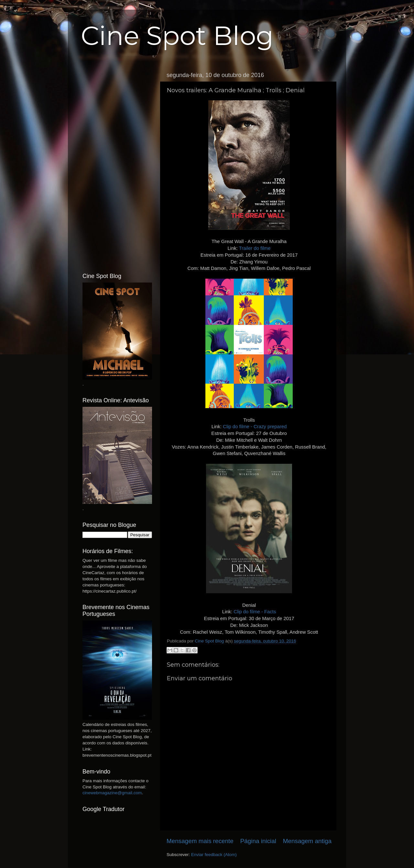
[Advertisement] (117, 166)
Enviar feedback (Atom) (214, 855)
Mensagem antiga (307, 841)
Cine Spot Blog (177, 36)
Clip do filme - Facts (255, 612)
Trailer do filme (255, 248)
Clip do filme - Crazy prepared (255, 427)
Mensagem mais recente (200, 841)
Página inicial (258, 841)
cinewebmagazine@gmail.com (112, 793)
